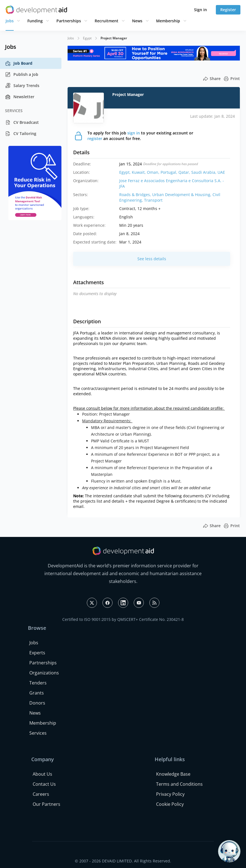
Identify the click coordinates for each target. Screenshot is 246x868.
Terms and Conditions (179, 784)
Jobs (10, 21)
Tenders (38, 683)
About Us (42, 774)
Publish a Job (22, 74)
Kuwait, (139, 172)
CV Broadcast (22, 122)
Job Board (19, 63)
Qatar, (185, 172)
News (137, 21)
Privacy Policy (170, 794)
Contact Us (44, 784)
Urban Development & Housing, (182, 195)
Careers (41, 794)
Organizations (44, 673)
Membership (168, 21)
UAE (221, 172)
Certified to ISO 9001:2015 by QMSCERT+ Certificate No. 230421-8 (123, 619)
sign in (134, 133)
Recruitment (107, 21)
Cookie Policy (170, 804)
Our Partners (46, 804)
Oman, (154, 172)
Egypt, (126, 172)
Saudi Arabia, (204, 172)
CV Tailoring (21, 134)
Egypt (87, 38)
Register (228, 10)
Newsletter (20, 97)
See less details (152, 259)
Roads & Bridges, (136, 195)
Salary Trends (22, 86)
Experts (37, 653)
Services (38, 733)
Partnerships (69, 21)
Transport (153, 200)
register (95, 138)
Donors (37, 703)
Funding (35, 21)
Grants (37, 693)
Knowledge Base (173, 774)
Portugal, (169, 172)
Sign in (200, 10)
